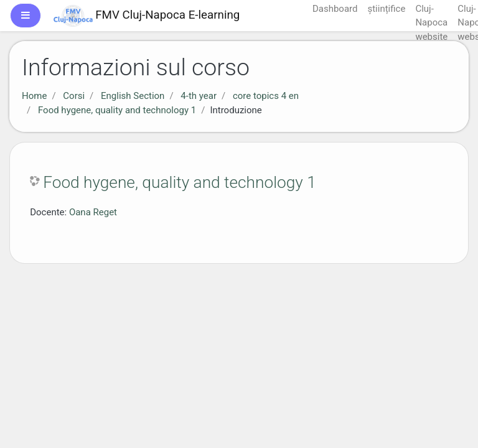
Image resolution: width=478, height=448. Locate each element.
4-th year (199, 96)
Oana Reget (93, 212)
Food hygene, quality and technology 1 (117, 110)
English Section (133, 96)
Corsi (74, 96)
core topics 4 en (266, 96)
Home (34, 96)
